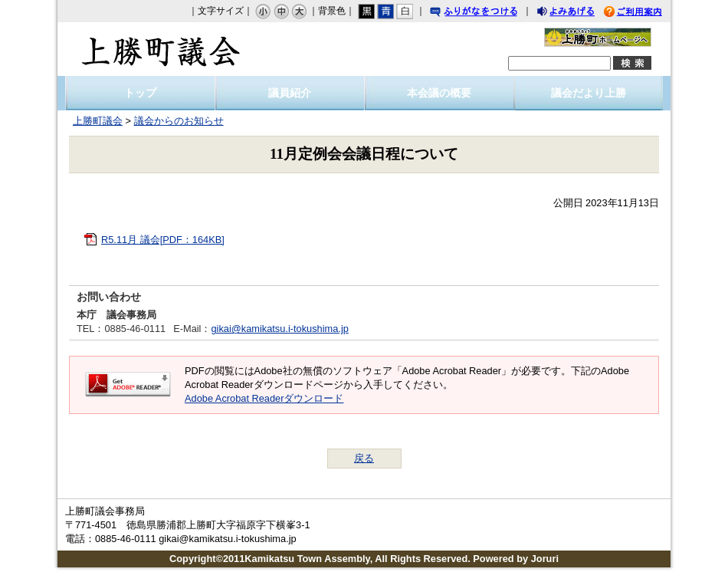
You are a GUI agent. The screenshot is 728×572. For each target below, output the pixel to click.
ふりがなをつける (488, 13)
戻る (364, 458)
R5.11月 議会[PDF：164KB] (163, 240)
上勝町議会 (161, 49)
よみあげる (579, 13)
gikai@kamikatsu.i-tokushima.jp (279, 329)
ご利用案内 (644, 13)
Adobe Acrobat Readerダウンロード (264, 398)
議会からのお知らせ (179, 121)
